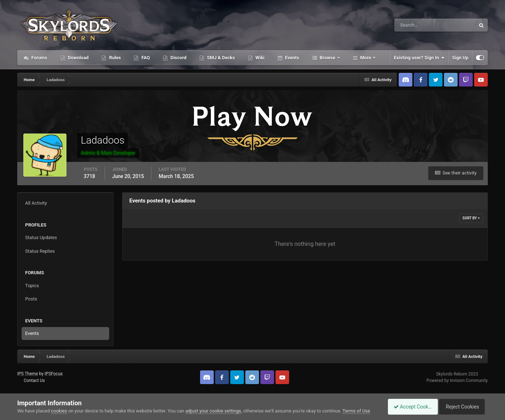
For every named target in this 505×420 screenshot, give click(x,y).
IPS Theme (28, 374)
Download (78, 58)
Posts (31, 299)
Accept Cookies (409, 407)
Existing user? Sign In (419, 58)
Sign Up (460, 58)
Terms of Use (356, 411)
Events (291, 58)
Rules (114, 58)
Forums (39, 58)
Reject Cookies (463, 407)
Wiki (259, 58)
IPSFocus (54, 374)
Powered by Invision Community (457, 381)
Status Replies (40, 251)
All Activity (36, 203)
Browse (328, 58)
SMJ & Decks (220, 58)
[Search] (413, 25)
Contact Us (34, 381)
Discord (178, 58)
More (366, 58)
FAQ (145, 58)
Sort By (471, 218)
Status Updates (41, 237)
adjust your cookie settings (213, 411)
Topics (32, 286)
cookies (59, 411)
